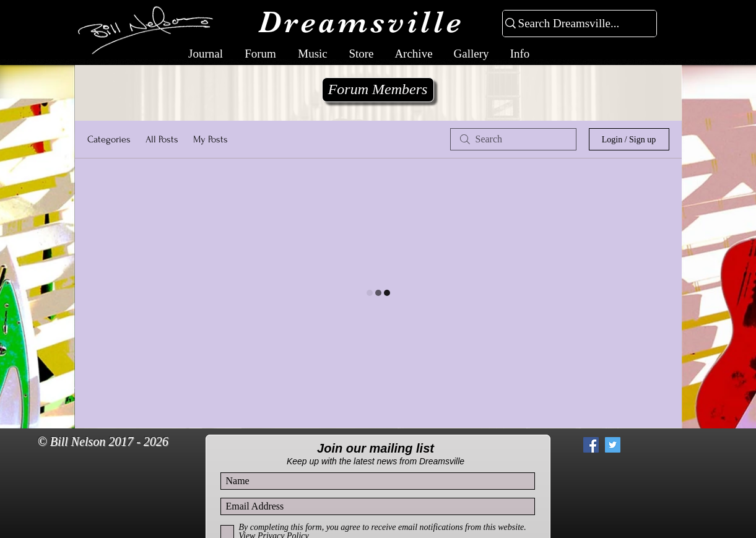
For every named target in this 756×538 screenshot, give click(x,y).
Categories (109, 139)
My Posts (211, 139)
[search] (513, 139)
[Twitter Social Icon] (613, 445)
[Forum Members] (378, 90)
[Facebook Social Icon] (591, 445)
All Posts (162, 139)
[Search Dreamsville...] (574, 24)
